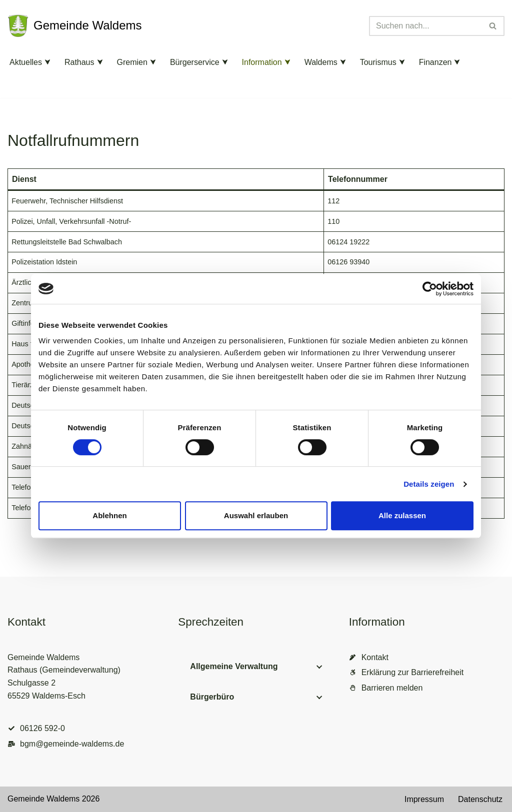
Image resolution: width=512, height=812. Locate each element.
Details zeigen (429, 484)
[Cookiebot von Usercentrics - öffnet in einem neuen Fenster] (430, 289)
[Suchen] (425, 26)
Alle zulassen (402, 515)
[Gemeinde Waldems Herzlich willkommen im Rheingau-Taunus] (75, 26)
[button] (47, 62)
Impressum (424, 799)
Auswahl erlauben (256, 515)
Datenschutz (480, 799)
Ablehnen (109, 515)
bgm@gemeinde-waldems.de (72, 744)
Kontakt (375, 657)
